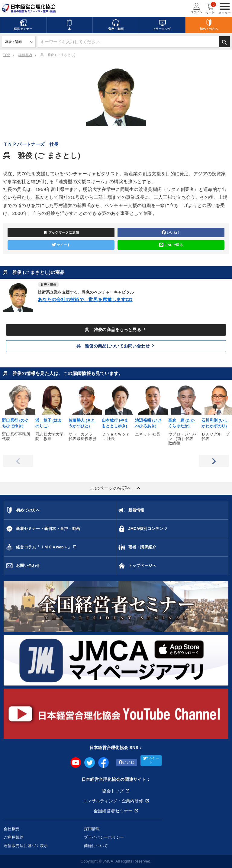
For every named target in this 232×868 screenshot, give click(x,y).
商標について (96, 846)
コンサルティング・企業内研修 (113, 801)
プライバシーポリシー (104, 837)
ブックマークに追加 (61, 232)
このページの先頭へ (116, 488)
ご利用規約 (14, 837)
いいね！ (171, 232)
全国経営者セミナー (113, 811)
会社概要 (12, 829)
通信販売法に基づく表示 (26, 846)
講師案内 (25, 55)
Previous (18, 461)
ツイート (61, 245)
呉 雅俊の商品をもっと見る (116, 329)
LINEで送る (171, 245)
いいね (127, 762)
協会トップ (113, 791)
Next (214, 461)
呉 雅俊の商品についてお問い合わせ (116, 346)
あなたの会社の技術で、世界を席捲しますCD (85, 299)
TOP (6, 55)
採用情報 (92, 829)
